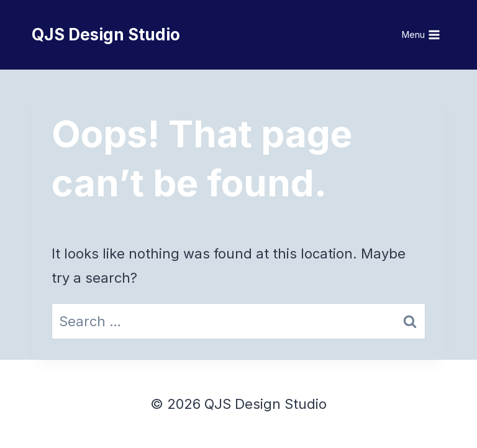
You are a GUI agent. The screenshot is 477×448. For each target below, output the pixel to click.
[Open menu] (421, 35)
